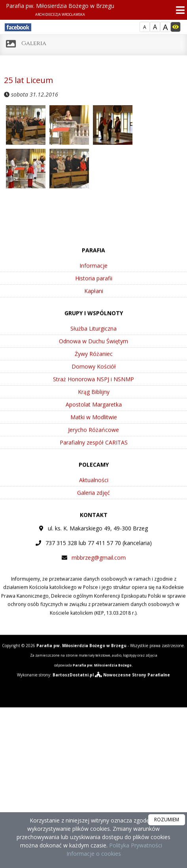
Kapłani (94, 312)
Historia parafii (94, 299)
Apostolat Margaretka (94, 425)
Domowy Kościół (94, 387)
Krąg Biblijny (94, 412)
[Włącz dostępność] (176, 27)
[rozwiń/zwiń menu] (178, 10)
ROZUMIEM (167, 820)
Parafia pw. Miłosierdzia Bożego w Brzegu (60, 9)
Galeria (34, 43)
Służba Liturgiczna (93, 349)
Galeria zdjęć (93, 513)
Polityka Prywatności (135, 845)
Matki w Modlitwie (94, 438)
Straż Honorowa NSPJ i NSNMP (93, 400)
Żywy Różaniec (94, 374)
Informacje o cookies (94, 854)
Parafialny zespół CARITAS (94, 463)
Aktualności (94, 501)
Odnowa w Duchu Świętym (93, 362)
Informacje (93, 286)
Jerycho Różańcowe (93, 450)
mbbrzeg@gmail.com (99, 578)
